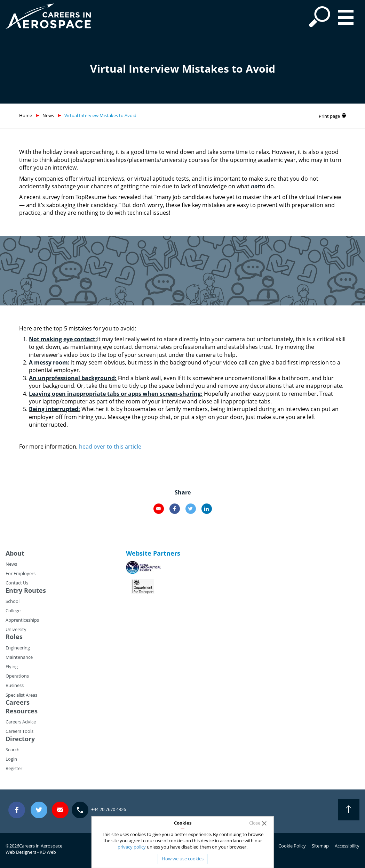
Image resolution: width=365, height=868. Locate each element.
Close (255, 823)
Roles (14, 637)
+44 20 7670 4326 (109, 809)
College (13, 611)
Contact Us (17, 583)
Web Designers (21, 852)
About (15, 553)
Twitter (191, 509)
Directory (20, 739)
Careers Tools (19, 731)
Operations (17, 676)
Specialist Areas (21, 695)
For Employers (21, 573)
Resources (22, 711)
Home (26, 115)
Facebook (175, 509)
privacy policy (132, 847)
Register (14, 768)
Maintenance (19, 657)
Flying (12, 666)
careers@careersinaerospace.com (60, 810)
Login (11, 759)
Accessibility (347, 846)
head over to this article (110, 447)
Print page (329, 116)
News (48, 115)
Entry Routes (26, 590)
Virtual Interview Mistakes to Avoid (100, 115)
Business (15, 685)
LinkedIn (207, 509)
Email (159, 509)
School (13, 601)
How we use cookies (183, 859)
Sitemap (320, 846)
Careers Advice (21, 722)
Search (13, 750)
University (16, 629)
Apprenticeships (22, 620)
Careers (18, 702)
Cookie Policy (292, 846)
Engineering (18, 648)
